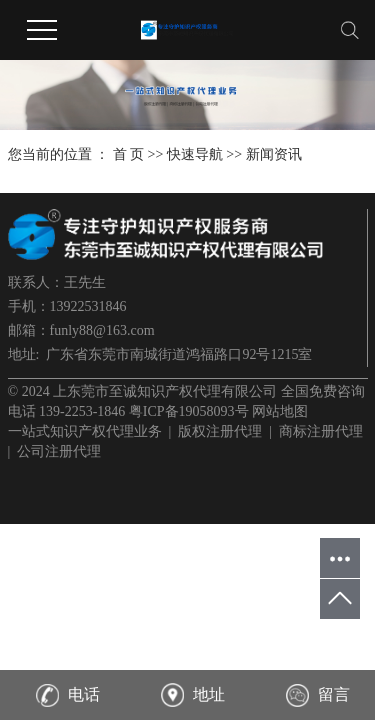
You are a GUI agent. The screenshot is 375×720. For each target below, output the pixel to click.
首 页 (129, 154)
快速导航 (195, 154)
